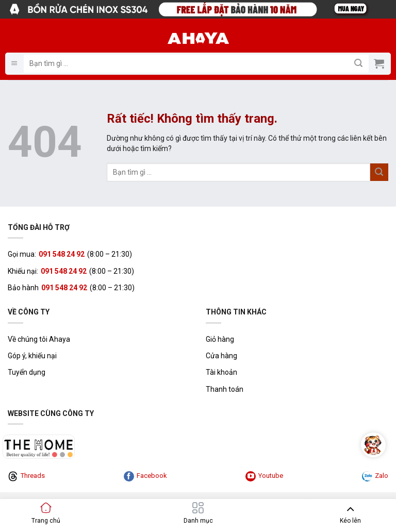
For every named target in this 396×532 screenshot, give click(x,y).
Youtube (264, 476)
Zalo (375, 476)
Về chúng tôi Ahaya (39, 339)
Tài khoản (221, 372)
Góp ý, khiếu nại (32, 356)
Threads (26, 476)
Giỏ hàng (220, 339)
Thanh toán (225, 389)
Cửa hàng (221, 356)
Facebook (145, 476)
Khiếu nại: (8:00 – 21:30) (71, 271)
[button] (14, 64)
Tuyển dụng (27, 372)
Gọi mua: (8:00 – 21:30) (70, 254)
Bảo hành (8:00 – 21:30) (71, 288)
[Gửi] (359, 64)
